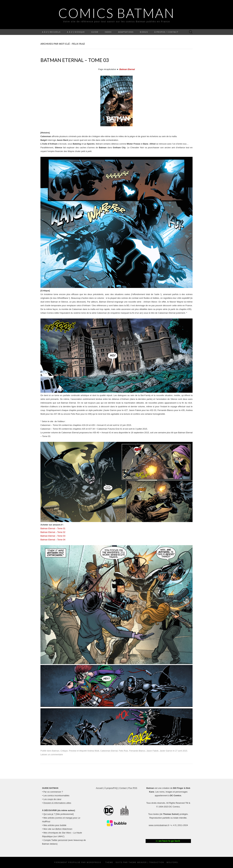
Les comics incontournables (56, 795)
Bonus (144, 32)
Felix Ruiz (123, 751)
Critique (64, 751)
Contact (123, 788)
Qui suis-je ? (49, 814)
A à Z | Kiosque (76, 32)
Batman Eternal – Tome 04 (53, 540)
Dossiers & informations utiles (57, 803)
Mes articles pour (55, 825)
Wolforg (172, 862)
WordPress (94, 862)
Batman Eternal (127, 69)
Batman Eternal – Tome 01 (53, 528)
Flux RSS (133, 788)
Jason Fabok (152, 751)
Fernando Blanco (137, 751)
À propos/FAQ (111, 788)
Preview (73, 751)
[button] (168, 841)
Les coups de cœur (52, 799)
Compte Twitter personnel (55, 840)
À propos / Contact (166, 32)
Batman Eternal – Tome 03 (75, 60)
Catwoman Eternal (109, 751)
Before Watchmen (64, 829)
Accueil (99, 788)
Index (108, 32)
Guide (95, 32)
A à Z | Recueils (51, 32)
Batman (56, 751)
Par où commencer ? (53, 792)
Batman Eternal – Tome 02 (53, 532)
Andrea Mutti (93, 751)
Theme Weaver (138, 862)
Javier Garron (166, 751)
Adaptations (126, 32)
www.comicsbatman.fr (159, 825)
